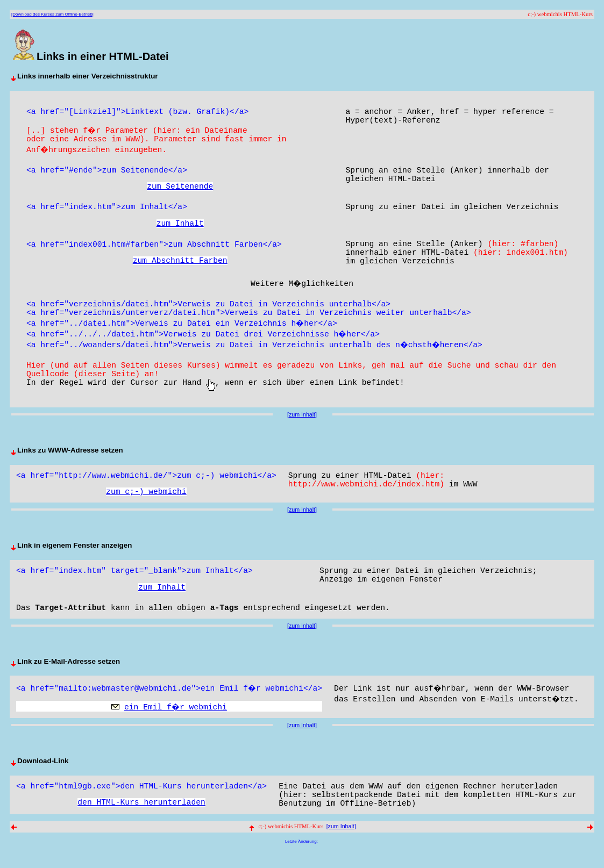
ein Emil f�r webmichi (176, 720)
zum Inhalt (180, 230)
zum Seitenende (180, 191)
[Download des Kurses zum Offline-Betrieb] (52, 14)
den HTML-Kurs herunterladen (141, 817)
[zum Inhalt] (302, 422)
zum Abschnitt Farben (180, 269)
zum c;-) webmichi (146, 502)
